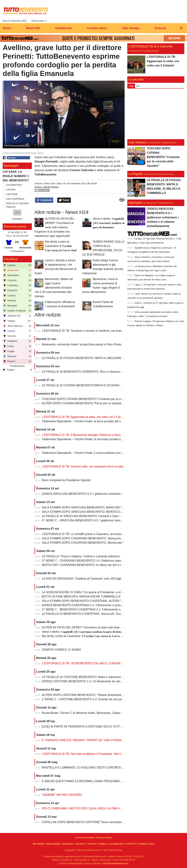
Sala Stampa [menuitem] (131, 28)
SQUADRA (68, 844)
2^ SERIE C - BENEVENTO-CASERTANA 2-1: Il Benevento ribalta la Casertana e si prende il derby (105, 609)
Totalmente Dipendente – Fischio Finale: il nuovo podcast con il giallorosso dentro (94, 453)
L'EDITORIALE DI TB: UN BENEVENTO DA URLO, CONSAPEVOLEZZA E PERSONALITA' (101, 663)
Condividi (44, 200)
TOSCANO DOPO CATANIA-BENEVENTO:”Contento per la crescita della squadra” (95, 399)
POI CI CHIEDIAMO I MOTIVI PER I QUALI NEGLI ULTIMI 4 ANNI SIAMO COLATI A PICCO (101, 808)
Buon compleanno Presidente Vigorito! (67, 480)
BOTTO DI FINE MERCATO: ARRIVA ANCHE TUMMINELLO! (81, 597)
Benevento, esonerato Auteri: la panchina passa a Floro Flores (82, 344)
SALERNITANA (14, 185)
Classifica (11, 259)
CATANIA (11, 190)
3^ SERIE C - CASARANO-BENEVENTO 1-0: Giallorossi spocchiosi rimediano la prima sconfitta (103, 561)
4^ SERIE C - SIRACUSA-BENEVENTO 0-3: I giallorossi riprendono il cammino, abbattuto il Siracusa (106, 520)
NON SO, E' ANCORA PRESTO (18, 205)
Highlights (135, 203)
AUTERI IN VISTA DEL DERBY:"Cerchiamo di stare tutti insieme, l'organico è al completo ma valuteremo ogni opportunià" (54, 227)
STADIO (92, 844)
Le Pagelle (135, 174)
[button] (17, 213)
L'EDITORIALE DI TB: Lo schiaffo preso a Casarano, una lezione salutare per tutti (94, 534)
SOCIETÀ (80, 844)
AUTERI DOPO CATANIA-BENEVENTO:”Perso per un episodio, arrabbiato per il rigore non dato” (104, 403)
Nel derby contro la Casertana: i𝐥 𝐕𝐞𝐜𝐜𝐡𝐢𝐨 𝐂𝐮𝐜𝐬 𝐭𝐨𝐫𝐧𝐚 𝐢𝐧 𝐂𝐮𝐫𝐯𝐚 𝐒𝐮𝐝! (61, 246)
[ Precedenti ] (17, 251)
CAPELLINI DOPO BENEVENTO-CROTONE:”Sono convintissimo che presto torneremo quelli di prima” (108, 822)
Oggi (131, 86)
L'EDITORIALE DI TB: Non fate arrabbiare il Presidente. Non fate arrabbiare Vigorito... (97, 754)
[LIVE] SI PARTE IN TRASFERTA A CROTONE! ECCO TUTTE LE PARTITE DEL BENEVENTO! (103, 727)
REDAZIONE (53, 844)
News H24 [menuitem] (33, 28)
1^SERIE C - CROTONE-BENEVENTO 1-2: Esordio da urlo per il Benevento (91, 699)
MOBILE (143, 844)
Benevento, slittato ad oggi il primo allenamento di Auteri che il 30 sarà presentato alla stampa (54, 288)
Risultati (17, 219)
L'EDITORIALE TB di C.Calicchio (150, 46)
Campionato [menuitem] (63, 28)
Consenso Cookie (85, 838)
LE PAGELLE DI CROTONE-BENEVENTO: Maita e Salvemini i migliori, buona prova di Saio (101, 677)
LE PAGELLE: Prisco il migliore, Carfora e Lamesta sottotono (81, 556)
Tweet (64, 200)
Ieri (138, 86)
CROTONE (12, 194)
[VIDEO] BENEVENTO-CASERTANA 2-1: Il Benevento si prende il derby (88, 605)
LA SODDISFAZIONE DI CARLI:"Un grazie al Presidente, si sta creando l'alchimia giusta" (99, 592)
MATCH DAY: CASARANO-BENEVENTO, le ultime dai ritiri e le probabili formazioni (95, 565)
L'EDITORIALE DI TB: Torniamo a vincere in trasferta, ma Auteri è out (86, 331)
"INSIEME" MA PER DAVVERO (62, 795)
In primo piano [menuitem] (97, 28)
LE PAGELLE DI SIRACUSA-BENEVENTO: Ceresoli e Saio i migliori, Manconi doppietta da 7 (101, 516)
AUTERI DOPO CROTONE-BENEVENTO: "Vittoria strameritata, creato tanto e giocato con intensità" (106, 695)
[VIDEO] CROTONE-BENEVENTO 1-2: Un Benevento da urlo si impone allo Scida (94, 681)
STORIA (102, 844)
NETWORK (39, 844)
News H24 (49, 183)
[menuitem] (181, 28)
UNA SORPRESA (15, 199)
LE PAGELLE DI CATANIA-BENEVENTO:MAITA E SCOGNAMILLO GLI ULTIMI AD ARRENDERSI (105, 385)
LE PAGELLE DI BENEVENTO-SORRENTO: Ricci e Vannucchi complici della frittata (96, 372)
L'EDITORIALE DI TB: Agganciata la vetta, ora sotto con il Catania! (84, 417)
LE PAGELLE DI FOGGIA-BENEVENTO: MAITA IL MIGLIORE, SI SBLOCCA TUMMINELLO (101, 358)
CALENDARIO (116, 844)
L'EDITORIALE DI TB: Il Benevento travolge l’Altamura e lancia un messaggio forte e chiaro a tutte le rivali (109, 435)
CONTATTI (131, 844)
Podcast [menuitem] (160, 28)
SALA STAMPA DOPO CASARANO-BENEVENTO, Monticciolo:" (83, 543)
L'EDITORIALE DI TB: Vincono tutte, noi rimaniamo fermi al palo (83, 467)
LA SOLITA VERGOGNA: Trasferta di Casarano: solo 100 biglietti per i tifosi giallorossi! (97, 579)
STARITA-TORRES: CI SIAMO (61, 650)
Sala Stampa (137, 142)
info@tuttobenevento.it (115, 863)
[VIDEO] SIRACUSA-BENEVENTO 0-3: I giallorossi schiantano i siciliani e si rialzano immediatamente (107, 494)
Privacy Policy (104, 838)
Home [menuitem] (7, 28)
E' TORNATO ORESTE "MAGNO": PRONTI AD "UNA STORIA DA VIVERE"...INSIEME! (98, 740)
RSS (152, 844)
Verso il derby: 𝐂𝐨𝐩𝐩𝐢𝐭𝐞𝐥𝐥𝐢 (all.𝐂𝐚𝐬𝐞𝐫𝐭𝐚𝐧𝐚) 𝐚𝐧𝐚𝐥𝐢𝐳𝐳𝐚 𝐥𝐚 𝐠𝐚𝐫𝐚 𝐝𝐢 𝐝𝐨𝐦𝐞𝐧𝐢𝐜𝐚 (109, 223)
